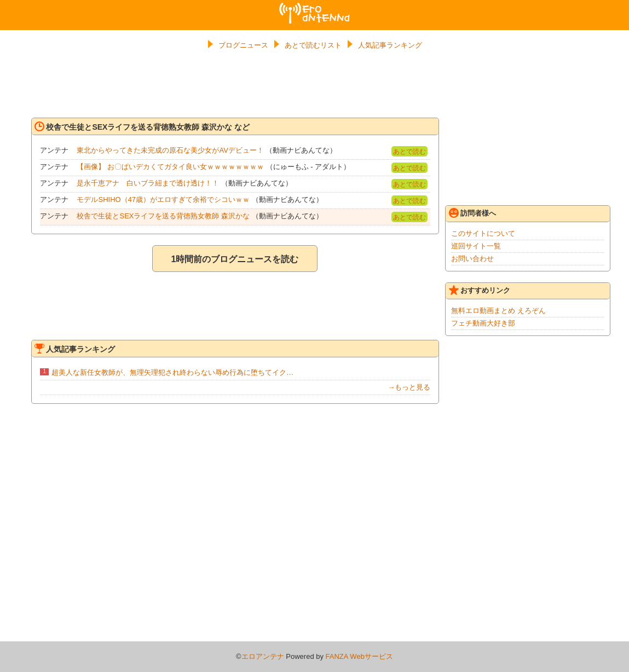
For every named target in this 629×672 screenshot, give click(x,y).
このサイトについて (483, 233)
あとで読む (409, 152)
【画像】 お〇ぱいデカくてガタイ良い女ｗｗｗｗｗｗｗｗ (170, 167)
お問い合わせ (472, 259)
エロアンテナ (315, 7)
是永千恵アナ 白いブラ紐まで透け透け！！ (148, 183)
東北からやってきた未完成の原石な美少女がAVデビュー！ (170, 150)
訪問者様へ (472, 213)
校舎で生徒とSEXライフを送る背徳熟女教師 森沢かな (163, 216)
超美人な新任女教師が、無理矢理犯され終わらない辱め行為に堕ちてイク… (172, 372)
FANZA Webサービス (359, 656)
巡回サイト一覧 (476, 246)
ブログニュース (243, 45)
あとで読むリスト (313, 45)
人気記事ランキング (390, 45)
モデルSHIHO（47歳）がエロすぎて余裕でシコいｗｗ (163, 199)
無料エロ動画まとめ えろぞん (498, 311)
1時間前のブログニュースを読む (235, 259)
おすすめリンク (480, 290)
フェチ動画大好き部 (483, 323)
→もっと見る (409, 387)
